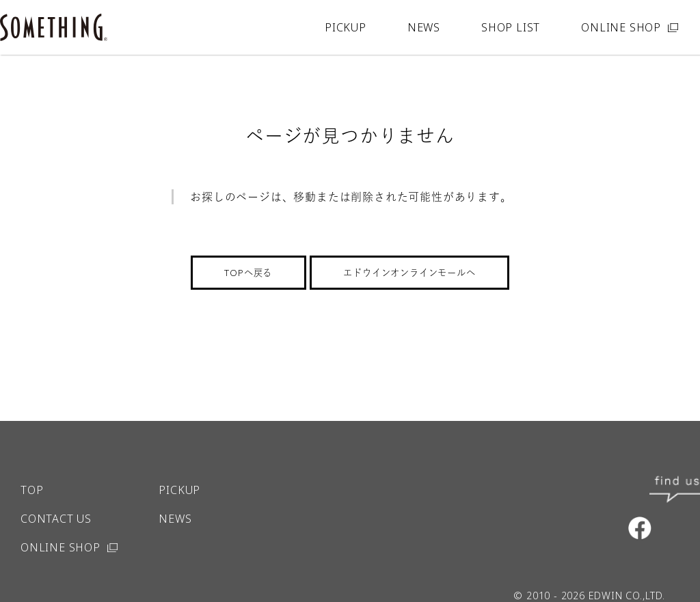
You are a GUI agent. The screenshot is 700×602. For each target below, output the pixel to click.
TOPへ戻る (248, 273)
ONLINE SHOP (621, 27)
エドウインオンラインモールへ (409, 273)
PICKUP (346, 27)
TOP (32, 463)
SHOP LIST (511, 27)
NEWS (424, 27)
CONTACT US (56, 491)
